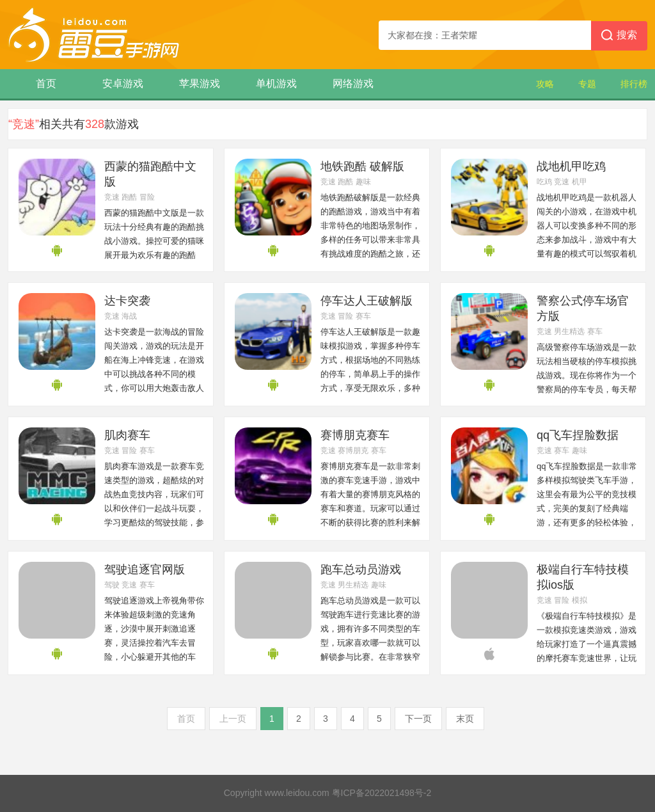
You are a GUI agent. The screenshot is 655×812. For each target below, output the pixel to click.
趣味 (363, 182)
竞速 (112, 197)
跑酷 (129, 197)
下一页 (418, 719)
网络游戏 (353, 84)
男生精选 (569, 331)
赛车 (363, 316)
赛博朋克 (353, 450)
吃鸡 (544, 182)
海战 (129, 316)
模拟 (580, 600)
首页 (46, 84)
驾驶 (112, 585)
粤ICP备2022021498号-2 (382, 793)
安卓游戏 (123, 84)
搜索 (619, 36)
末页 (465, 719)
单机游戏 (276, 84)
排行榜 (634, 84)
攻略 (545, 84)
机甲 (580, 182)
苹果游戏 (200, 84)
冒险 (147, 197)
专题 (587, 84)
